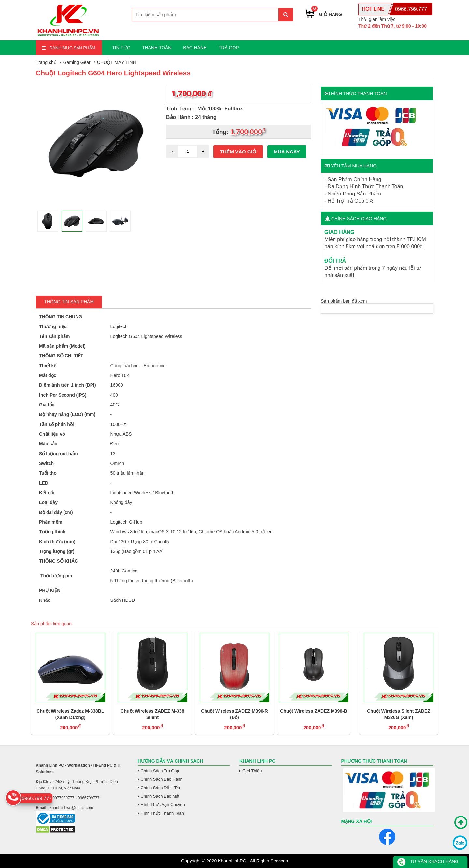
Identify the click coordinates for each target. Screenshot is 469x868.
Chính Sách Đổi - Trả (161, 788)
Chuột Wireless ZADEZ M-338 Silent (152, 714)
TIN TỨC (121, 48)
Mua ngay (287, 152)
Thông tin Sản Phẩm (69, 302)
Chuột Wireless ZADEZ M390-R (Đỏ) (234, 714)
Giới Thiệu (252, 771)
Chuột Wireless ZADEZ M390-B (313, 711)
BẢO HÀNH (195, 48)
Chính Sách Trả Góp (160, 771)
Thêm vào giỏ (238, 152)
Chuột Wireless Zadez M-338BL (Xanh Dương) (70, 714)
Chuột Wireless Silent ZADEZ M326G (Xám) (399, 714)
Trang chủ (46, 62)
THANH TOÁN (157, 48)
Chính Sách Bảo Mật (160, 796)
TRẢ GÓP (229, 48)
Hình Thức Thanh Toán (162, 813)
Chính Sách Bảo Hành (162, 779)
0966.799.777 (411, 9)
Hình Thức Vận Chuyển (163, 805)
